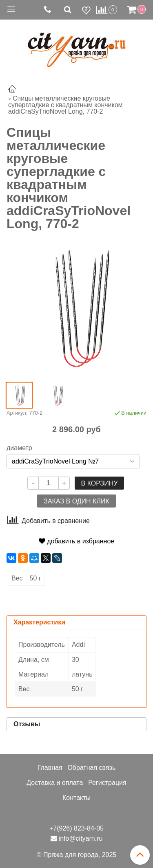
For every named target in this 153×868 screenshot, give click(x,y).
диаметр (19, 448)
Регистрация (107, 783)
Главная (50, 768)
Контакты (76, 798)
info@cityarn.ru (81, 838)
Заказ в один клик (76, 501)
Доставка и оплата (55, 783)
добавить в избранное (76, 541)
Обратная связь (91, 768)
